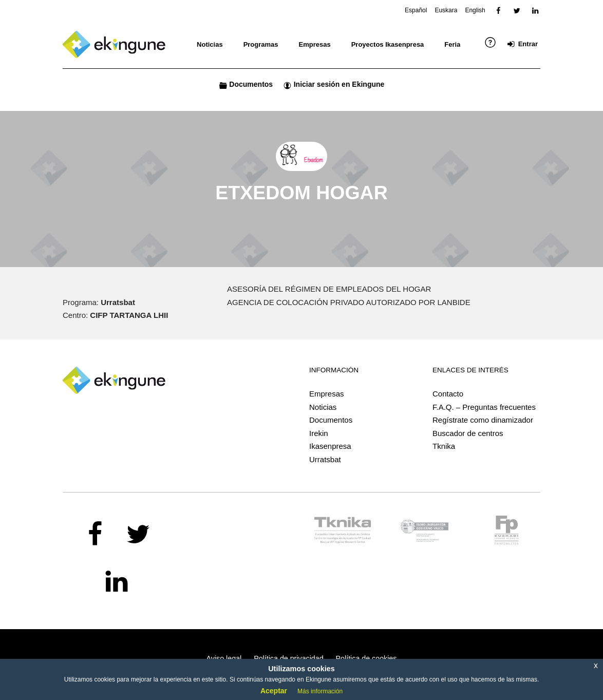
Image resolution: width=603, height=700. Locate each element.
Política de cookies (366, 658)
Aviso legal (224, 658)
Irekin (319, 433)
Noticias (323, 407)
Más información (320, 691)
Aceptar (274, 691)
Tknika (444, 446)
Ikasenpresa (330, 446)
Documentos (331, 420)
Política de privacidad (288, 658)
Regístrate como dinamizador (483, 420)
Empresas (327, 394)
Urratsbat (325, 459)
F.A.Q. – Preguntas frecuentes (484, 407)
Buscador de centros (468, 433)
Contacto (448, 394)
